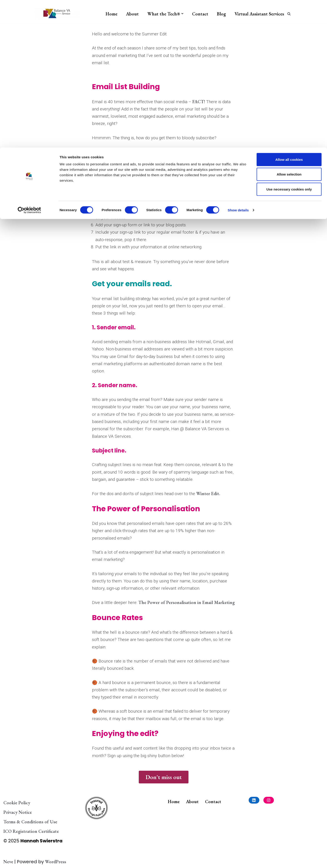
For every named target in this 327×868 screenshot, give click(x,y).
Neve (8, 862)
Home (174, 802)
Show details (238, 62)
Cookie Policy (17, 803)
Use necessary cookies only (289, 42)
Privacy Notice (18, 812)
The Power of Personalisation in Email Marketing (187, 602)
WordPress (56, 862)
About (192, 802)
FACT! (199, 102)
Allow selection (289, 27)
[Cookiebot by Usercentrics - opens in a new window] (29, 63)
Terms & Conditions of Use (30, 822)
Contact (213, 802)
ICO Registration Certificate (31, 831)
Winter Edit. (208, 494)
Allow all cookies (289, 12)
